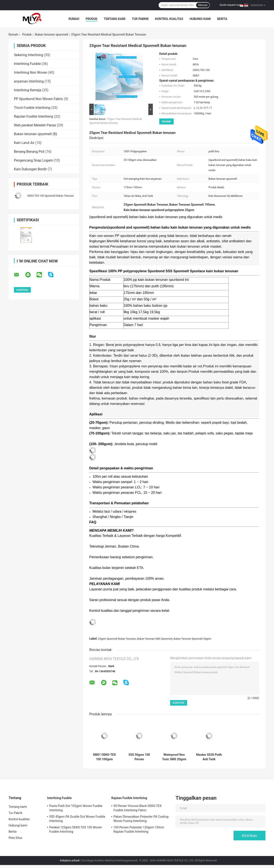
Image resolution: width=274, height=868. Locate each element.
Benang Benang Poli (29, 152)
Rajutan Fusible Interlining (34, 116)
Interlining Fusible (27, 64)
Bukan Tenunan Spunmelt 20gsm (192, 639)
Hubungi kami (200, 19)
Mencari (203, 5)
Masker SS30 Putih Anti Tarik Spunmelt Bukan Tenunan (209, 757)
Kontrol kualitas (169, 19)
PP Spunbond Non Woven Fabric (38, 99)
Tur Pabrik (140, 19)
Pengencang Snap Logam (33, 160)
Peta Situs (15, 838)
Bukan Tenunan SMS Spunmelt (155, 639)
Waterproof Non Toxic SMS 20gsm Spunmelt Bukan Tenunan (174, 757)
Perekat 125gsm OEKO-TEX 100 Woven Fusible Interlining (76, 829)
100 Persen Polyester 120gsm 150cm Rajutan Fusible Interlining (139, 829)
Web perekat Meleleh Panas (35, 125)
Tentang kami (115, 19)
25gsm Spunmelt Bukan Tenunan (117, 639)
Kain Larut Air (24, 143)
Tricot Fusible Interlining (32, 108)
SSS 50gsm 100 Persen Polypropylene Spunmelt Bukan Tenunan (139, 757)
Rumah (74, 19)
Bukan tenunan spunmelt (52, 34)
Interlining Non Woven (31, 73)
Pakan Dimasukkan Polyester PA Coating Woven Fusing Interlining (141, 819)
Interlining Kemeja (28, 90)
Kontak (166, 121)
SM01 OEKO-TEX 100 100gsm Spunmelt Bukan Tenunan (104, 757)
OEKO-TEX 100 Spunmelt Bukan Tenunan (51, 196)
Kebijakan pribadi (70, 861)
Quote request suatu (231, 5)
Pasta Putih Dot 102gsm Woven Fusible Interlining (76, 808)
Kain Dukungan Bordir (30, 169)
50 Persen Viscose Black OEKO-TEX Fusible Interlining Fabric (138, 808)
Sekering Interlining (28, 55)
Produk (92, 19)
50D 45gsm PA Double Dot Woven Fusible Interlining (77, 819)
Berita (222, 19)
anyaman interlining (29, 81)
